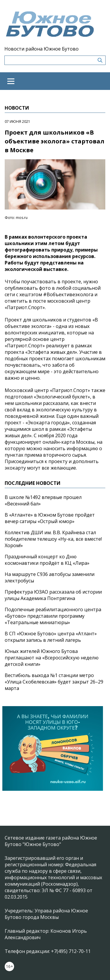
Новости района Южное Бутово (42, 49)
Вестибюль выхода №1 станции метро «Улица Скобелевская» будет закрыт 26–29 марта (54, 682)
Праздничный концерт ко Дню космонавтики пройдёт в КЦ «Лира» (47, 560)
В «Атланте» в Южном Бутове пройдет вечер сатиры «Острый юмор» (50, 518)
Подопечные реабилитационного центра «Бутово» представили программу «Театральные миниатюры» (53, 616)
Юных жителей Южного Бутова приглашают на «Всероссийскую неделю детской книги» (52, 658)
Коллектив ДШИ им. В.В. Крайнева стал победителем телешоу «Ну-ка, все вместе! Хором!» (53, 539)
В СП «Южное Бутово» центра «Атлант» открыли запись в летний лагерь (51, 637)
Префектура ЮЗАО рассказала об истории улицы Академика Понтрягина (53, 595)
